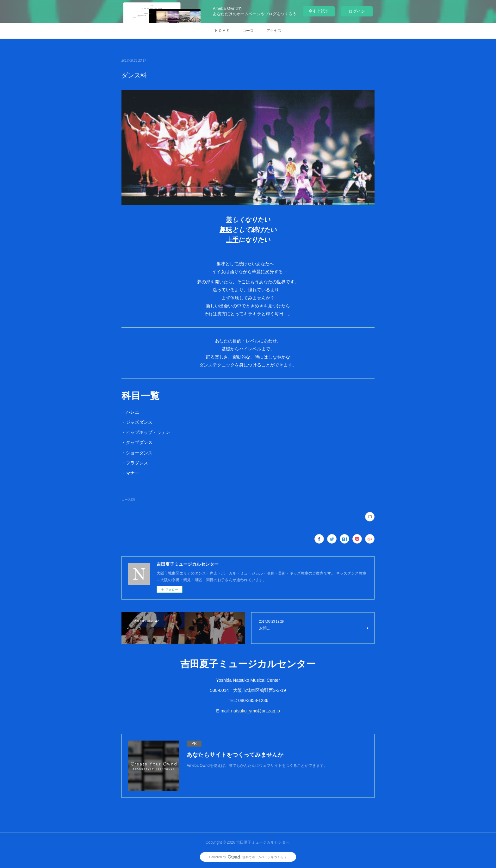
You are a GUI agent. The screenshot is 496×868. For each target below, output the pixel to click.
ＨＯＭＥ (222, 31)
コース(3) (128, 499)
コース (248, 31)
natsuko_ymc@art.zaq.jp (256, 711)
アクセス (274, 31)
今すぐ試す (319, 11)
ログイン (357, 11)
